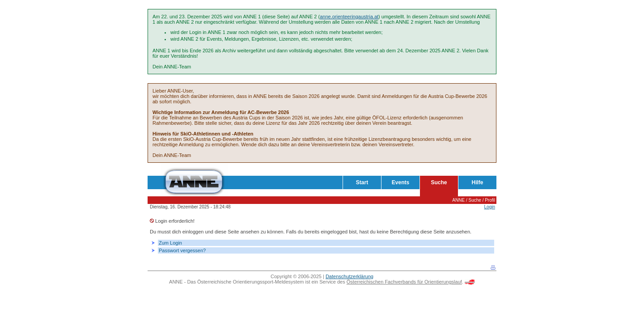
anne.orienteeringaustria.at (349, 17)
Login (490, 207)
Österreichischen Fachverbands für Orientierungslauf (404, 282)
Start (362, 182)
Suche (439, 182)
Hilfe (477, 182)
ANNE (458, 200)
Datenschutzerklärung (350, 276)
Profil (490, 200)
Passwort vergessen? (182, 250)
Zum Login (170, 243)
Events (400, 182)
